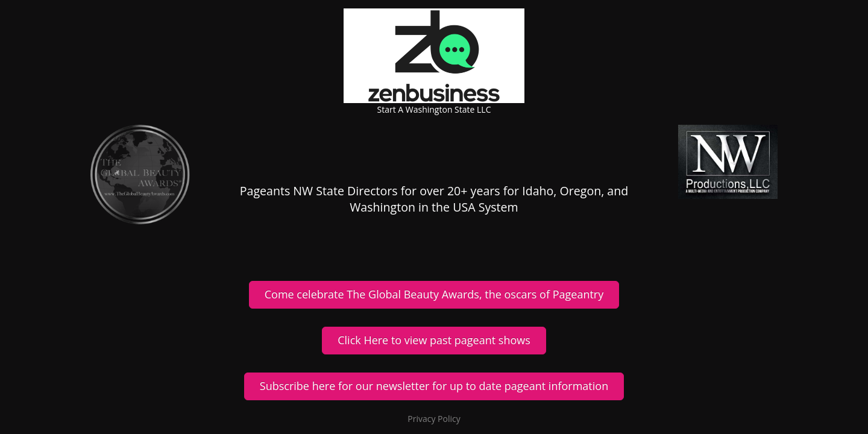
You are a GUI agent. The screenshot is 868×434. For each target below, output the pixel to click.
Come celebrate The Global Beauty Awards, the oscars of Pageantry (434, 294)
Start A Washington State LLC (434, 109)
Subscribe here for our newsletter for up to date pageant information (434, 386)
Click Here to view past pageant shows (434, 340)
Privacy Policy (434, 419)
